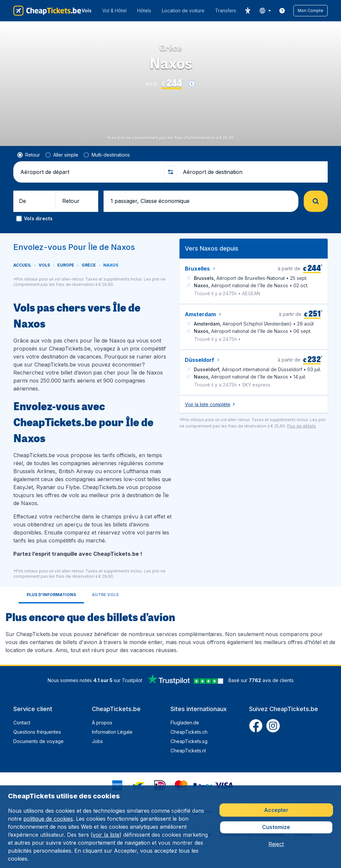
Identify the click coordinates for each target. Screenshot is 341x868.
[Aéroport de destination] (252, 183)
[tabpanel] (170, 642)
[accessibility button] (248, 11)
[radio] (29, 166)
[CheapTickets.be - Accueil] (47, 11)
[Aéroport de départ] (89, 183)
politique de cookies (48, 819)
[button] (311, 11)
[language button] (265, 11)
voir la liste (106, 835)
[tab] (51, 606)
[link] (282, 11)
